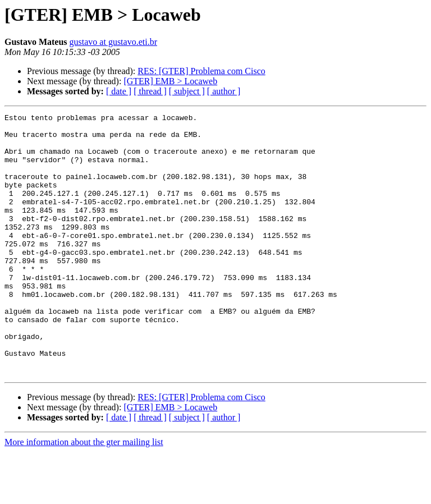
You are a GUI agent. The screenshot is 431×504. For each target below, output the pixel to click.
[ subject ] (187, 91)
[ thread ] (150, 91)
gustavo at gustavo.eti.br (113, 42)
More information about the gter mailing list (84, 494)
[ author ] (224, 91)
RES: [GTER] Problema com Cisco (201, 71)
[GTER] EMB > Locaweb (170, 81)
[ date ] (119, 91)
